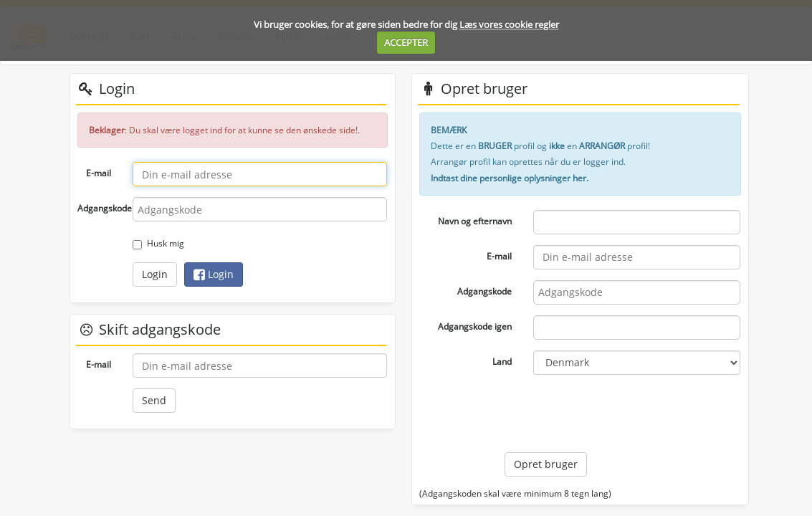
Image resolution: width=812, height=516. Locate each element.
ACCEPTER (406, 42)
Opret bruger (546, 464)
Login (155, 274)
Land (502, 362)
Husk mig (158, 243)
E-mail (99, 173)
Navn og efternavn (475, 221)
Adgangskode (100, 208)
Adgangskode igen (475, 326)
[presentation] (613, 414)
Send (154, 400)
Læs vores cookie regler (509, 24)
